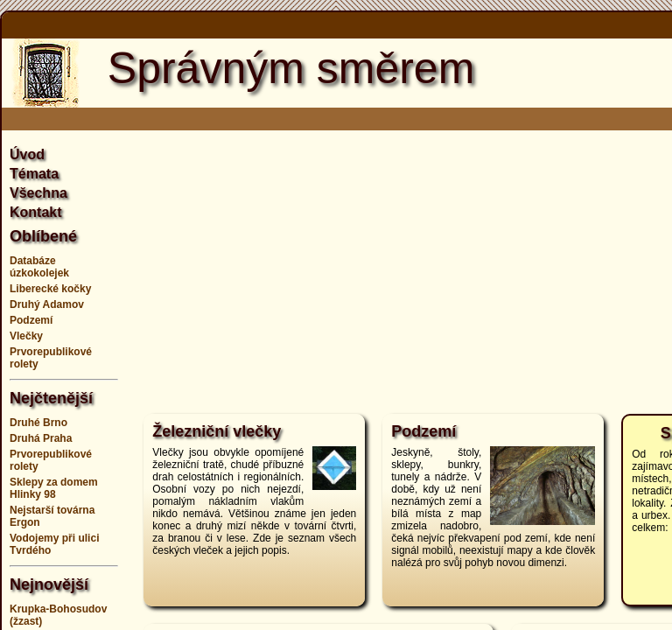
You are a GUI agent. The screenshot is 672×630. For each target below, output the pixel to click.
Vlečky (26, 336)
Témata (34, 174)
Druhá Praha (41, 438)
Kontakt (36, 212)
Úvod (27, 154)
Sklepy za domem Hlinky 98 (54, 488)
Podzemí (31, 320)
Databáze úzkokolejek (39, 267)
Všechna (38, 193)
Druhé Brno (38, 423)
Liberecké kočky (50, 289)
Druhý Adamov (47, 304)
